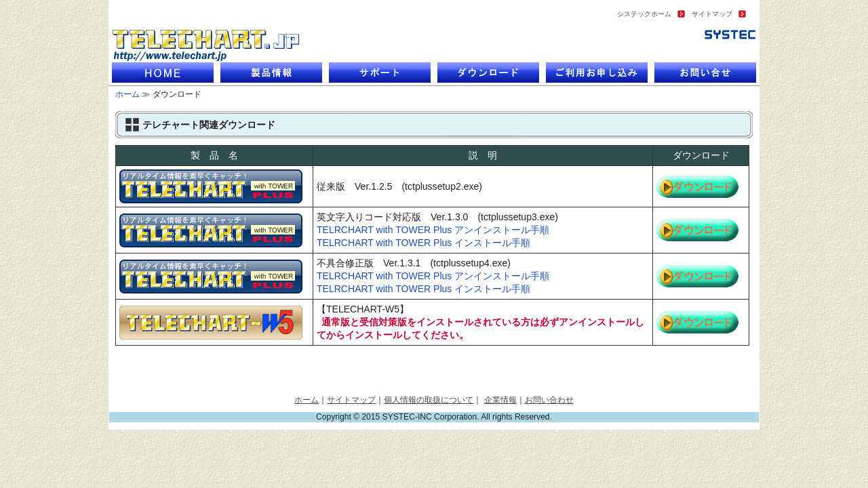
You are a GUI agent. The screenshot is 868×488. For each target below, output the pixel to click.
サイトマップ (712, 14)
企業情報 (500, 400)
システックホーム (644, 14)
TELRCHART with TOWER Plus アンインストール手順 (433, 230)
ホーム (127, 94)
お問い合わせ (549, 400)
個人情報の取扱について (429, 400)
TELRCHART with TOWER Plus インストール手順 (423, 243)
